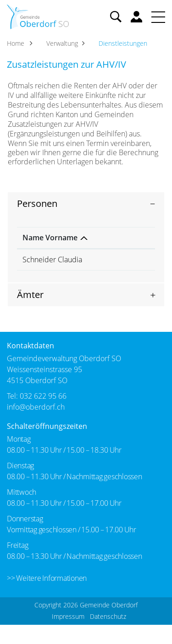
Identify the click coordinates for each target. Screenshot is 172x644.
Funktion (90, 247)
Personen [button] (37, 203)
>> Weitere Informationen (47, 597)
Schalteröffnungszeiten (47, 445)
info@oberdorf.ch (36, 426)
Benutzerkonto (136, 17)
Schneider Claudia (39, 274)
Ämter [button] (30, 314)
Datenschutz (108, 636)
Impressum (68, 636)
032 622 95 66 (43, 415)
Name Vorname (39, 242)
